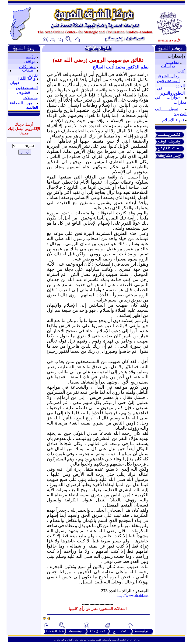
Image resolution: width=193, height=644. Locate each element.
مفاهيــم (172, 62)
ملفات (28, 70)
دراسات (168, 66)
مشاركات (27, 67)
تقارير (33, 75)
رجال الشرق (169, 76)
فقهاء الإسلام (173, 120)
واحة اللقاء (27, 78)
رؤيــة (31, 57)
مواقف (30, 62)
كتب (181, 71)
